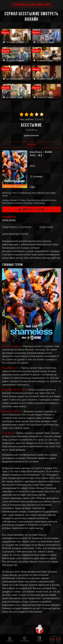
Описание (9, 220)
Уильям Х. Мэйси (11, 346)
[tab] (9, 220)
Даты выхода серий (15, 234)
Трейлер (32, 145)
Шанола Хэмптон (12, 411)
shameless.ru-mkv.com (32, 5)
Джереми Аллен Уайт (14, 390)
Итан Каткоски (10, 368)
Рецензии (46, 227)
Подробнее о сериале (17, 227)
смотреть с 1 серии (32, 210)
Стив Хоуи (8, 433)
